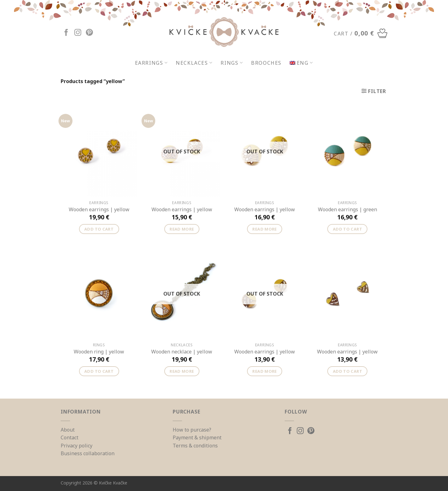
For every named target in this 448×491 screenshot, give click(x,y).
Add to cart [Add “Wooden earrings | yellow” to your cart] (99, 229)
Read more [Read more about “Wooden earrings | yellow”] (182, 229)
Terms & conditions (195, 446)
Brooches (266, 63)
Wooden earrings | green (348, 210)
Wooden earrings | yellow (99, 210)
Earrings (152, 63)
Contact (70, 437)
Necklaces (194, 63)
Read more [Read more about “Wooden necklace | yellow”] (182, 371)
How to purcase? (192, 430)
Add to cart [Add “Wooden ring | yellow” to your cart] (99, 371)
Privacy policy (77, 446)
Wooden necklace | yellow (182, 352)
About (68, 430)
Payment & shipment (197, 437)
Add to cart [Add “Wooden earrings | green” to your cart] (348, 229)
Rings (232, 63)
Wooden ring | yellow (99, 352)
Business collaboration (88, 453)
